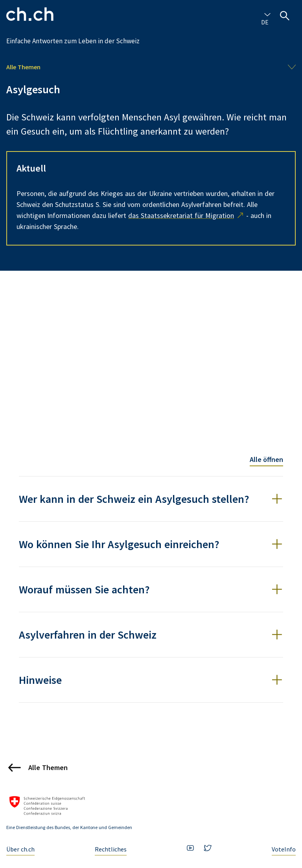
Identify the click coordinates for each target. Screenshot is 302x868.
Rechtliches (111, 849)
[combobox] (266, 14)
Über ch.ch (20, 849)
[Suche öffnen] (285, 16)
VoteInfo (284, 849)
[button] (151, 499)
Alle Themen (23, 67)
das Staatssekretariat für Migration (181, 215)
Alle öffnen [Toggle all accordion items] (266, 459)
